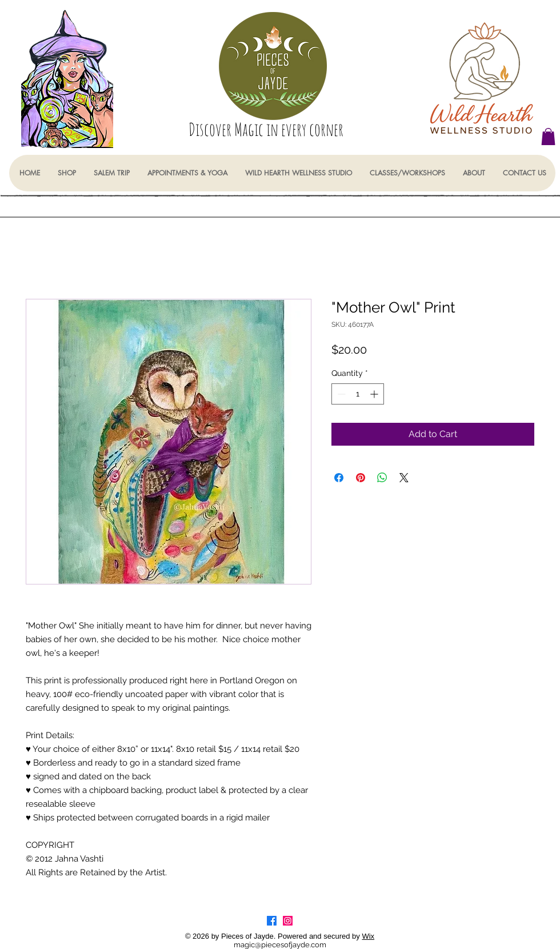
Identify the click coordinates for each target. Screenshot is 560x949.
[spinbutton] (358, 394)
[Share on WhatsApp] (382, 478)
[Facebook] (272, 921)
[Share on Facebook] (339, 478)
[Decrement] (340, 394)
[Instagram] (288, 921)
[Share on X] (404, 478)
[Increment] (375, 394)
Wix (368, 936)
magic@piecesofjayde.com (280, 945)
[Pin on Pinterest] (361, 478)
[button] (548, 137)
